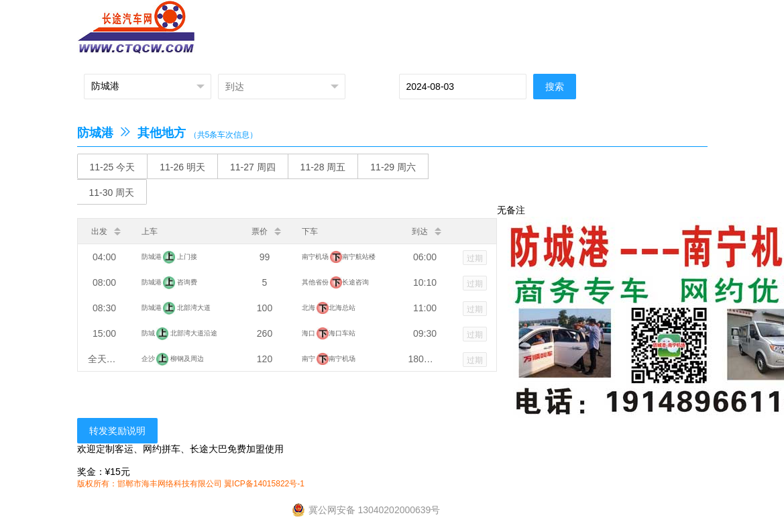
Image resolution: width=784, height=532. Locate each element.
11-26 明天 (182, 167)
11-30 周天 (112, 193)
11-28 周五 (323, 167)
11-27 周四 (253, 167)
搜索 (555, 87)
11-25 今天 (113, 167)
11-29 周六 (393, 167)
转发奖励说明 (117, 431)
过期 (475, 258)
